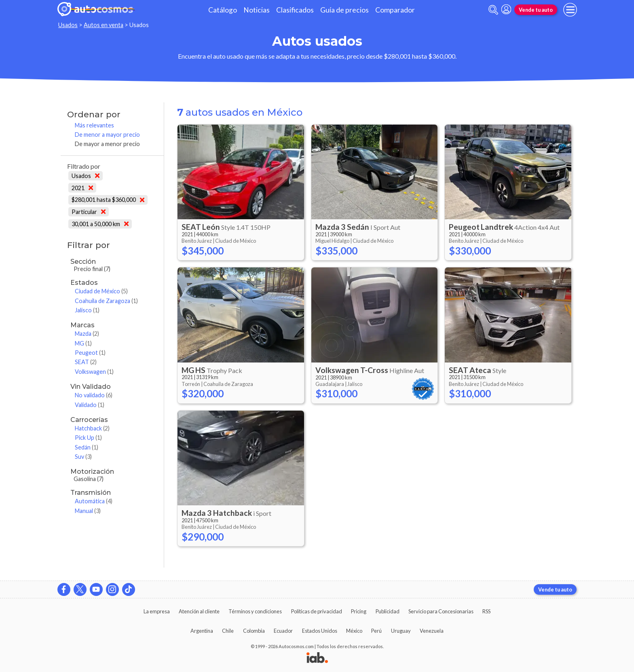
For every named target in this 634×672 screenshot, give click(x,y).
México (354, 631)
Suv (83, 457)
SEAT (86, 362)
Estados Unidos (320, 631)
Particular (89, 212)
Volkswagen (94, 372)
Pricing (359, 611)
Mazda (87, 334)
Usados (68, 25)
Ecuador (283, 631)
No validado (94, 395)
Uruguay (401, 631)
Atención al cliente (199, 611)
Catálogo (223, 10)
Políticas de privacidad (317, 611)
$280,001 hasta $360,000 (108, 200)
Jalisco (87, 310)
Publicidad (388, 611)
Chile (228, 631)
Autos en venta (104, 25)
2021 (82, 188)
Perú (376, 631)
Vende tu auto (536, 10)
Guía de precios (344, 10)
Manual (88, 511)
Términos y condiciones (255, 611)
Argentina (202, 631)
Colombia (254, 631)
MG (83, 343)
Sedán (87, 447)
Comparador (395, 10)
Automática (94, 501)
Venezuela (432, 631)
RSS (486, 611)
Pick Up (88, 438)
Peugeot (90, 353)
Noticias (257, 10)
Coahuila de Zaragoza (106, 301)
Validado (90, 405)
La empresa (157, 611)
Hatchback (92, 428)
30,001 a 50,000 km (100, 224)
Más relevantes (94, 125)
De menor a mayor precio (107, 135)
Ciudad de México (101, 291)
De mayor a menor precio (107, 144)
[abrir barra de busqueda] (493, 10)
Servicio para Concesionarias (441, 611)
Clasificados (295, 10)
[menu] (570, 10)
